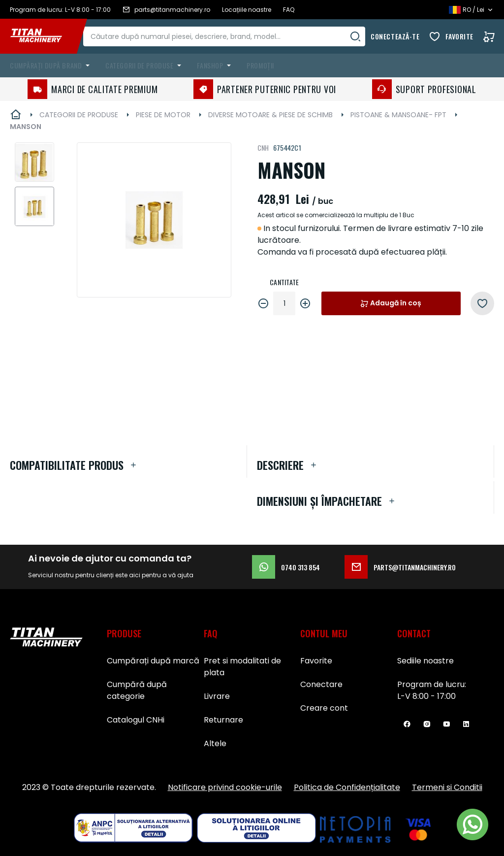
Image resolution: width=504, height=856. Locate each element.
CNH (263, 148)
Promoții (260, 65)
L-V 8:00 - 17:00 (426, 696)
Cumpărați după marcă (153, 661)
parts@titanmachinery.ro (400, 567)
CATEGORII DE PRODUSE (79, 115)
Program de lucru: (432, 684)
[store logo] (43, 36)
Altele (215, 743)
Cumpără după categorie (137, 690)
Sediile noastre (425, 661)
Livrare (217, 696)
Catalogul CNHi (136, 720)
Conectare (321, 684)
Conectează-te (395, 36)
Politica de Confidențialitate (347, 787)
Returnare (223, 720)
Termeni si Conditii (447, 787)
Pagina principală (16, 115)
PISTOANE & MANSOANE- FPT (398, 115)
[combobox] (233, 36)
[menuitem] (52, 66)
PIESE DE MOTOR (163, 115)
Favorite (459, 36)
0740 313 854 (286, 567)
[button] (34, 162)
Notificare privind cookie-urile (225, 787)
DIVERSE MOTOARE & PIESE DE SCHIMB (270, 115)
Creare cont (324, 708)
